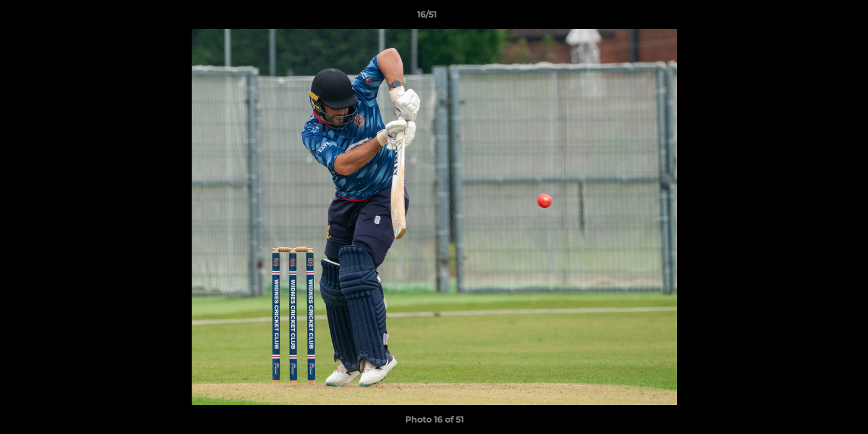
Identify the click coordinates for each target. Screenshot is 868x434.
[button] (817, 17)
